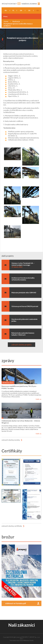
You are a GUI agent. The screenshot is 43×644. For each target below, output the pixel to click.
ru (6, 10)
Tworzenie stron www (16, 641)
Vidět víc (39, 399)
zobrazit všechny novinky (11, 440)
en (21, 10)
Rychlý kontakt (9, 4)
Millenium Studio (28, 641)
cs (38, 10)
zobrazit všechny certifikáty (12, 526)
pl (13, 10)
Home (6, 21)
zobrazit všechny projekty (21, 345)
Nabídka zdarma (29, 4)
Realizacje (16, 21)
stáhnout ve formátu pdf (16, 603)
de (29, 10)
